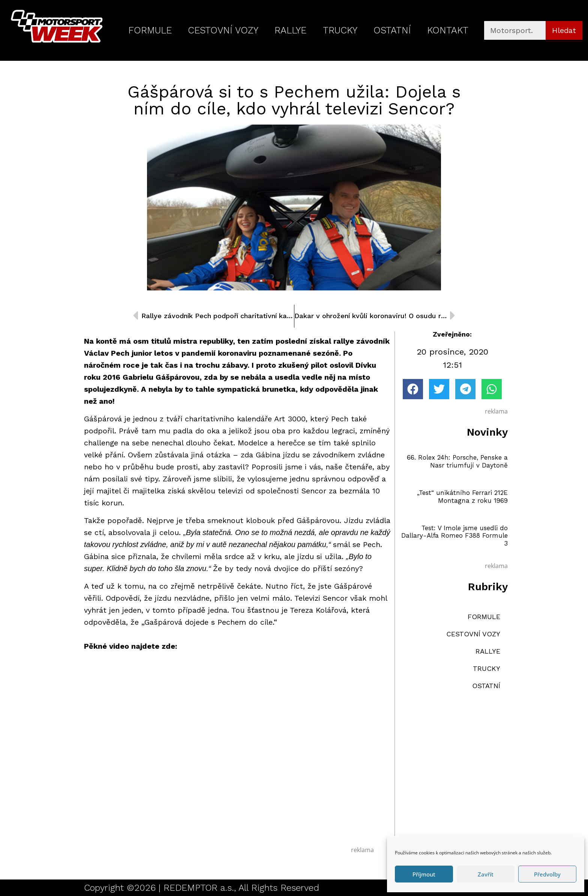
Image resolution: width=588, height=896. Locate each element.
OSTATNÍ (392, 30)
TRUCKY (340, 30)
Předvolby (547, 874)
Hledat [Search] (564, 30)
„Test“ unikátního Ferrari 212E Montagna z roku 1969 (462, 496)
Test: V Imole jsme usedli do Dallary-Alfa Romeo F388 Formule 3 (454, 536)
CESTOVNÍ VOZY (223, 30)
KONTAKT (448, 30)
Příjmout (424, 874)
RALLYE (290, 30)
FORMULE (150, 30)
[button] (413, 389)
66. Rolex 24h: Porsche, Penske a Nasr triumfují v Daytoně (457, 461)
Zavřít (486, 874)
